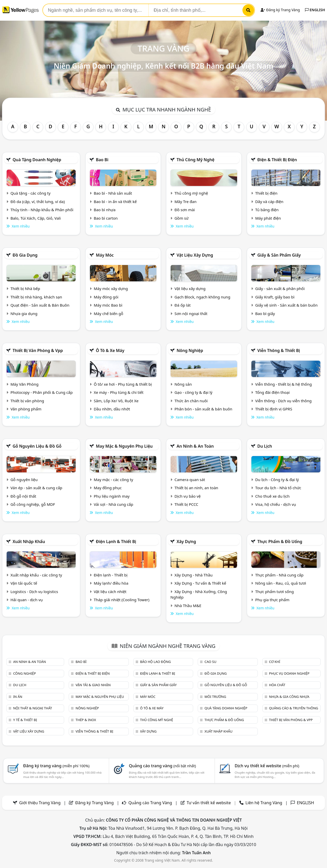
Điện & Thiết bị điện (277, 160)
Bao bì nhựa (105, 210)
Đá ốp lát (183, 305)
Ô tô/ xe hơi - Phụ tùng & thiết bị (123, 384)
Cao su (211, 662)
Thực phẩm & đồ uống (280, 542)
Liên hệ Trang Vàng (264, 803)
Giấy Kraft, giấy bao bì (275, 297)
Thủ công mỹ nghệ (195, 160)
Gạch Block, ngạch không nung (202, 297)
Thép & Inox (86, 720)
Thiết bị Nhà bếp (25, 288)
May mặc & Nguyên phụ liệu (124, 446)
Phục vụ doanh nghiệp (289, 673)
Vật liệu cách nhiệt (110, 592)
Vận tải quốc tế (24, 583)
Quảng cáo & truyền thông (294, 708)
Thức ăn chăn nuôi (191, 401)
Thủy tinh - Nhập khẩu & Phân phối (42, 210)
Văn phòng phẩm (26, 409)
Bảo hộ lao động (155, 662)
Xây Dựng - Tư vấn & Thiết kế (200, 583)
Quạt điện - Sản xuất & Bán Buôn (40, 305)
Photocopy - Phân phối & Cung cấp (42, 392)
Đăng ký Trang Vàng (280, 10)
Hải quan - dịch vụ (27, 600)
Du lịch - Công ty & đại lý (277, 480)
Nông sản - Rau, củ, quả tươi (281, 583)
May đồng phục (108, 488)
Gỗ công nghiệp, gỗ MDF (33, 504)
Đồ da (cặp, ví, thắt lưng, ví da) (38, 202)
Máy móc (105, 255)
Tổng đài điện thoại (272, 392)
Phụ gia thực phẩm (272, 600)
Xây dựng (186, 542)
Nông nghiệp (190, 350)
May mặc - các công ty (113, 480)
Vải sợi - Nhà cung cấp (114, 504)
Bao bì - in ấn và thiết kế (115, 202)
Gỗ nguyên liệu (24, 480)
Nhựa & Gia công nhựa (289, 697)
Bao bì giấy (265, 313)
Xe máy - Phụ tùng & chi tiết (119, 392)
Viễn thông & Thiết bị (279, 350)
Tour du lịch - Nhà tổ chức (278, 488)
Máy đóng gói (106, 297)
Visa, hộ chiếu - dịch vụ (276, 504)
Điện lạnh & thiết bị (116, 542)
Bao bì (102, 160)
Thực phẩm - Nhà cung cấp (279, 575)
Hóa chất (277, 685)
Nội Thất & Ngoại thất (32, 708)
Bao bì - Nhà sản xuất (113, 193)
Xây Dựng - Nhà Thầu (194, 575)
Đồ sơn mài (185, 210)
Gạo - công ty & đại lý (194, 392)
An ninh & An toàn (195, 446)
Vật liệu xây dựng (195, 255)
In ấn (18, 697)
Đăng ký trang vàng (56, 766)
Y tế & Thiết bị (25, 720)
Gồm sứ (182, 218)
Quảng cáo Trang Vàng (150, 803)
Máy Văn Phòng (25, 384)
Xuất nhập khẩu (29, 542)
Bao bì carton (106, 218)
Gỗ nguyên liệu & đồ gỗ (37, 446)
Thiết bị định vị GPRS (274, 409)
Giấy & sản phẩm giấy (279, 255)
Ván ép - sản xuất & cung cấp (36, 488)
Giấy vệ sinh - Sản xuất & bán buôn (286, 305)
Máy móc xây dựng (111, 288)
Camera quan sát (190, 480)
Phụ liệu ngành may (112, 496)
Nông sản (183, 384)
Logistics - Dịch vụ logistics (34, 592)
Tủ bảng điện (267, 210)
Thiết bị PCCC (186, 504)
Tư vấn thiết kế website (209, 803)
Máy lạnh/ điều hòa (111, 583)
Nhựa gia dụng (24, 313)
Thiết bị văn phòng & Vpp (38, 350)
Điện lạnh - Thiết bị (111, 575)
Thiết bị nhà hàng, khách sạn (36, 297)
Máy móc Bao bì (108, 305)
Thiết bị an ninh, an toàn (196, 488)
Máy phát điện (268, 218)
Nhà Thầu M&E (188, 606)
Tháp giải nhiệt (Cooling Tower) (122, 600)
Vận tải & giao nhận (93, 685)
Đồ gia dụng (25, 255)
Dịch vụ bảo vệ (188, 496)
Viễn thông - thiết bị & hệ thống (283, 384)
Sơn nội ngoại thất (191, 313)
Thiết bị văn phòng (27, 401)
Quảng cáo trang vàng (162, 766)
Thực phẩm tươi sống (275, 592)
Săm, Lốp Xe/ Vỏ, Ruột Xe (116, 401)
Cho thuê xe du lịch (272, 496)
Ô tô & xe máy (110, 350)
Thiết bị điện (266, 193)
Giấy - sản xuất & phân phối (280, 288)
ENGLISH (315, 10)
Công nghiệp (24, 673)
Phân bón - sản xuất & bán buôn (203, 409)
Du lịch (265, 446)
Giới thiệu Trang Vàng (40, 803)
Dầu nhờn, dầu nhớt (112, 409)
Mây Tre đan (185, 202)
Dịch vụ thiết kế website (267, 766)
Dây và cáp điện (269, 202)
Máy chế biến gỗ (108, 313)
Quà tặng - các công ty (31, 193)
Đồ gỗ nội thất (23, 496)
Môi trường (215, 697)
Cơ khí (275, 662)
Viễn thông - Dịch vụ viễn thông (283, 401)
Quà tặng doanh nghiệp (37, 160)
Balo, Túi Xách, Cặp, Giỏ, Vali (36, 218)
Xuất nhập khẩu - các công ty (36, 575)
